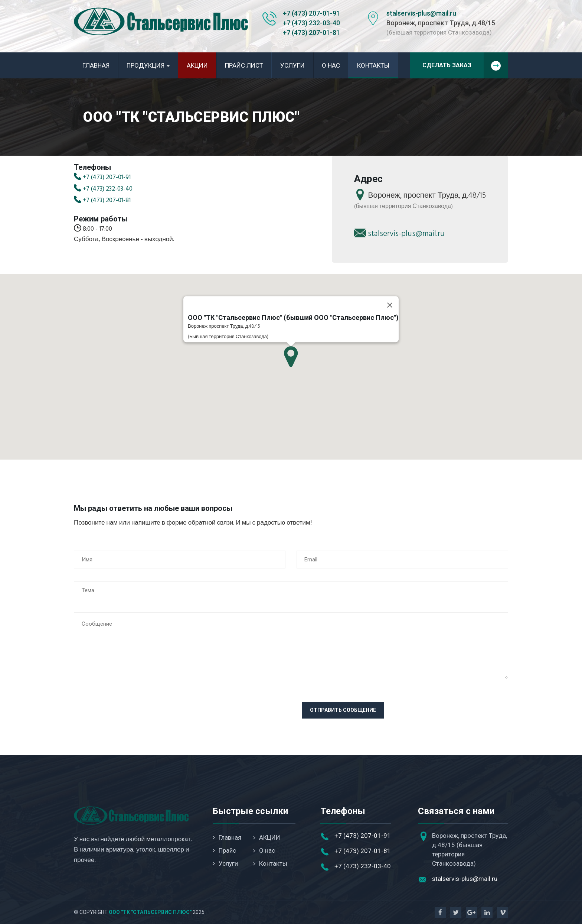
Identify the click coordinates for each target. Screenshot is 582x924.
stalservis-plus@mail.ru (421, 13)
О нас (331, 65)
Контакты (373, 65)
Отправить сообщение (343, 710)
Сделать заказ (465, 65)
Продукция (148, 65)
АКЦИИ (197, 65)
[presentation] (130, 716)
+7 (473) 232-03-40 (311, 23)
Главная (96, 65)
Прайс (224, 850)
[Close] (390, 305)
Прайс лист (244, 65)
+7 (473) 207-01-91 (311, 13)
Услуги (292, 65)
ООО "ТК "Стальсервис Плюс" (150, 912)
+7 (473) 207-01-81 (311, 33)
